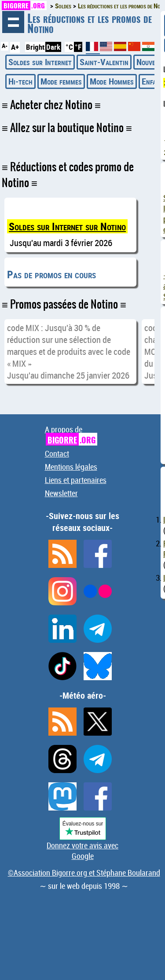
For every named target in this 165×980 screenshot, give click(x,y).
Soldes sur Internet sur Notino (67, 226)
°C (69, 47)
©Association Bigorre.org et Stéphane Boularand (84, 873)
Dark (53, 47)
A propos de (71, 435)
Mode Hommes (112, 81)
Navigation (13, 22)
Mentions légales (71, 467)
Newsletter (61, 493)
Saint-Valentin (104, 62)
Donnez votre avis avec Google (82, 851)
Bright (35, 47)
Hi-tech (20, 81)
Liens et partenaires (76, 480)
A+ (15, 47)
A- (5, 46)
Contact (57, 453)
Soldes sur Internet (40, 62)
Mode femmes (61, 81)
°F (78, 47)
